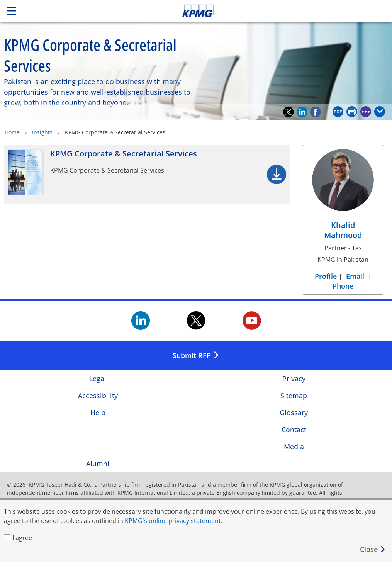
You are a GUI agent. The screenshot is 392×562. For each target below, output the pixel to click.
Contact (294, 430)
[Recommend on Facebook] (316, 112)
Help (98, 413)
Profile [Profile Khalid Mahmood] (327, 276)
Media (294, 447)
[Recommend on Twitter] (288, 112)
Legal (98, 379)
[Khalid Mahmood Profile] (343, 197)
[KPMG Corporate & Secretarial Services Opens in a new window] (147, 174)
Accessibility (98, 396)
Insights (42, 132)
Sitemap (294, 396)
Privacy (294, 379)
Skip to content (275, 11)
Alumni (98, 464)
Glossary (294, 413)
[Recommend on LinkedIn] (302, 112)
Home (12, 132)
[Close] (373, 549)
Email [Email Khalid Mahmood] (355, 276)
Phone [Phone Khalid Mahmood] (343, 286)
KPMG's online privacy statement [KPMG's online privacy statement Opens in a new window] (173, 521)
